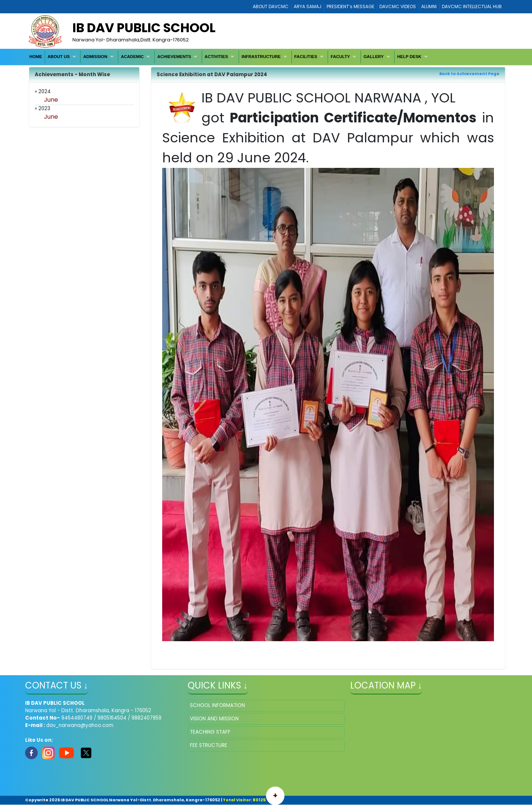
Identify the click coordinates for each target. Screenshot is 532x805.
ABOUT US (59, 57)
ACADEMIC (132, 57)
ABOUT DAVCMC (271, 6)
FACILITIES (306, 57)
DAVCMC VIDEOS (398, 6)
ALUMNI (429, 6)
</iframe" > (429, 737)
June (51, 100)
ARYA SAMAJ (308, 6)
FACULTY (340, 57)
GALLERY (374, 57)
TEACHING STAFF (210, 732)
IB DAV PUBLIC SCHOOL (144, 28)
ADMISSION (95, 57)
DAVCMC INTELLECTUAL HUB (472, 6)
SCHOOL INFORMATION (217, 705)
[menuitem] (36, 57)
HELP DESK (409, 57)
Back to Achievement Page (469, 74)
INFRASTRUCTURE (261, 57)
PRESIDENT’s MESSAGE (350, 6)
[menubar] (230, 57)
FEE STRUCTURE (209, 745)
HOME (36, 57)
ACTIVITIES (216, 57)
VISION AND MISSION (214, 719)
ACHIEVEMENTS (174, 57)
